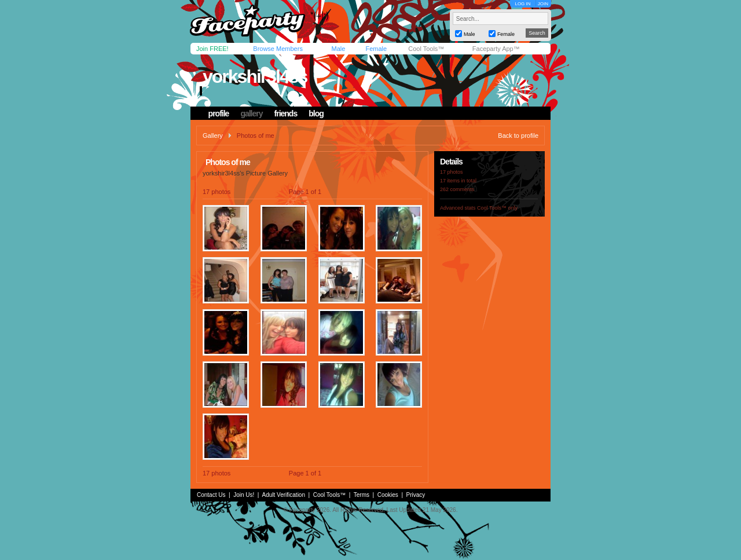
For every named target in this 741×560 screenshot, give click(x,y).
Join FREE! (212, 49)
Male (338, 49)
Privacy (416, 495)
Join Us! (244, 495)
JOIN (543, 4)
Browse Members (278, 49)
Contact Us (211, 495)
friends (286, 114)
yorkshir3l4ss (255, 76)
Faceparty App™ (496, 49)
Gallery (213, 136)
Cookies (388, 495)
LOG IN (522, 4)
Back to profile (518, 136)
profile (219, 114)
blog (316, 114)
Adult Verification (283, 495)
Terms (362, 495)
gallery (251, 114)
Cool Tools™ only (497, 208)
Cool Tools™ (426, 49)
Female (376, 49)
